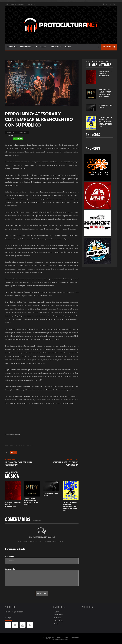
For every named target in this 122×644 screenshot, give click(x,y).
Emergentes (56, 47)
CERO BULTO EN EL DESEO (51, 494)
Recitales (41, 47)
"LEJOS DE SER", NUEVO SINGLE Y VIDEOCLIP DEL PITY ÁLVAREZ (32, 501)
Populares (109, 47)
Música (12, 47)
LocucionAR (65, 640)
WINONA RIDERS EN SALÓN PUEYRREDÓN (105, 74)
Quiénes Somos (17, 4)
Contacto (31, 4)
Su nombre (10, 556)
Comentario (10, 569)
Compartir (9, 136)
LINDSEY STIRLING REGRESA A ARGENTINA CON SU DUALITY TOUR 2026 (70, 506)
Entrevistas (26, 47)
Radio (68, 47)
